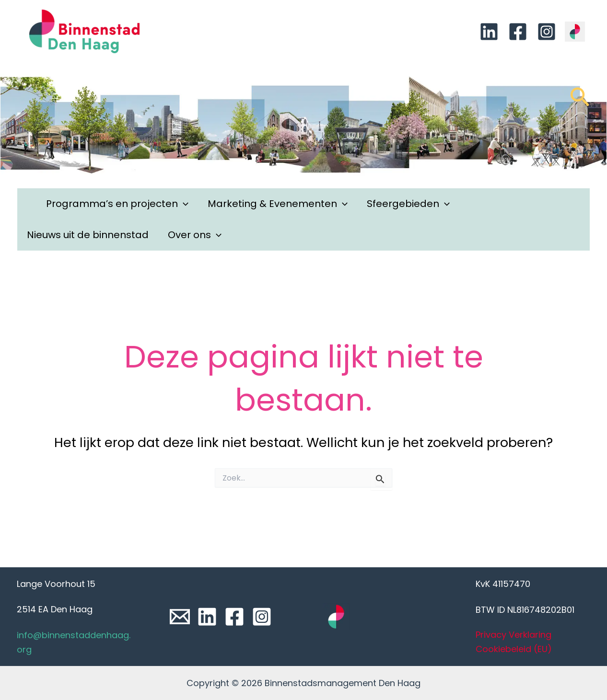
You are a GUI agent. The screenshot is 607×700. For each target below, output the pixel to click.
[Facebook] (518, 32)
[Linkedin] (489, 32)
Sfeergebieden (408, 204)
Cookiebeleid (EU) (514, 649)
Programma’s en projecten (117, 204)
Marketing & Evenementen (278, 204)
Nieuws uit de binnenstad (88, 235)
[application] (183, 204)
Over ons (195, 235)
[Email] (180, 617)
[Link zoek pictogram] (580, 102)
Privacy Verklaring (514, 635)
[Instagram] (547, 32)
